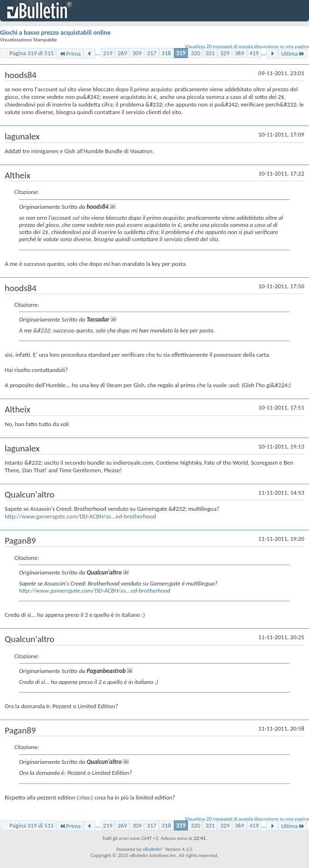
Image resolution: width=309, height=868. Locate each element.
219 (108, 53)
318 (166, 53)
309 (137, 53)
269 (122, 53)
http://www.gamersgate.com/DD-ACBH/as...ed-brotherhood (80, 516)
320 (195, 53)
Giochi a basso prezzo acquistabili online (55, 33)
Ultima (293, 54)
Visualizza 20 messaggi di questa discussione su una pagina (247, 46)
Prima (70, 54)
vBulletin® (153, 849)
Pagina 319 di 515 (32, 53)
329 (225, 53)
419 (254, 53)
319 (181, 53)
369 (240, 53)
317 (152, 53)
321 (210, 53)
